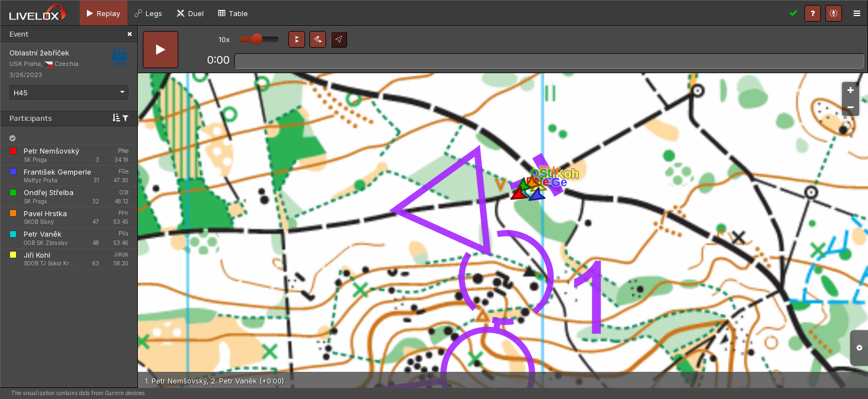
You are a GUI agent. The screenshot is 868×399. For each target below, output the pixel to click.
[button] (297, 39)
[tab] (104, 13)
